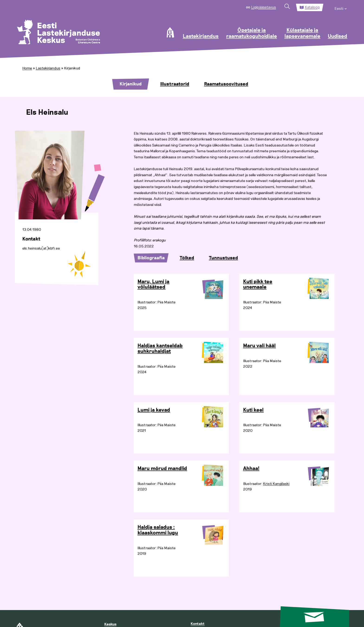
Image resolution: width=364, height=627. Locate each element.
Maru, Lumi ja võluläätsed (153, 285)
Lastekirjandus (201, 36)
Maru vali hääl (259, 346)
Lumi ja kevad (154, 410)
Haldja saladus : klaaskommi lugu (158, 530)
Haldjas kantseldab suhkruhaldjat (160, 349)
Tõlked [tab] (187, 258)
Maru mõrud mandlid (162, 469)
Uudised (338, 36)
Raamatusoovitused (226, 84)
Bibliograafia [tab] (151, 258)
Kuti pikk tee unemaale (258, 285)
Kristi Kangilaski (276, 484)
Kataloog (312, 7)
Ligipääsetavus (264, 7)
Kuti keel (253, 410)
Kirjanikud (131, 84)
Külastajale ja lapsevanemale (302, 33)
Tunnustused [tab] (223, 258)
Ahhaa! (251, 469)
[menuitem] (341, 7)
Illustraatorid (175, 84)
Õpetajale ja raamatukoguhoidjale (252, 33)
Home (27, 68)
